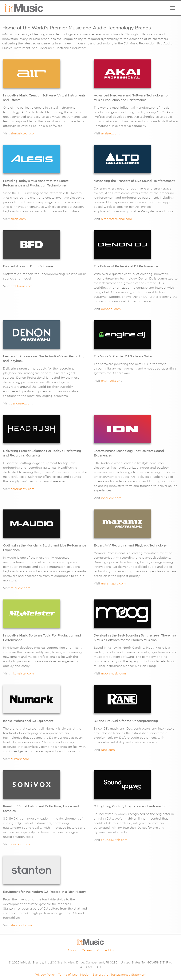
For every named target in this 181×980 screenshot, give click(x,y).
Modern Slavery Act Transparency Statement (113, 975)
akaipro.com (110, 133)
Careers (87, 950)
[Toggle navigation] (173, 8)
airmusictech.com (24, 133)
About (72, 950)
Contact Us (106, 950)
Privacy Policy (45, 975)
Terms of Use (68, 975)
